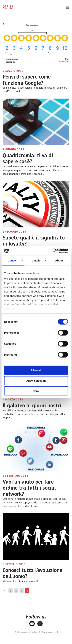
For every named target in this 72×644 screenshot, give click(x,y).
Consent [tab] (13, 260)
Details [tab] (36, 260)
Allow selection (36, 380)
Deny (36, 391)
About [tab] (59, 260)
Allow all (36, 370)
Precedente (5, 590)
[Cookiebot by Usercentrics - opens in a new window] (52, 251)
